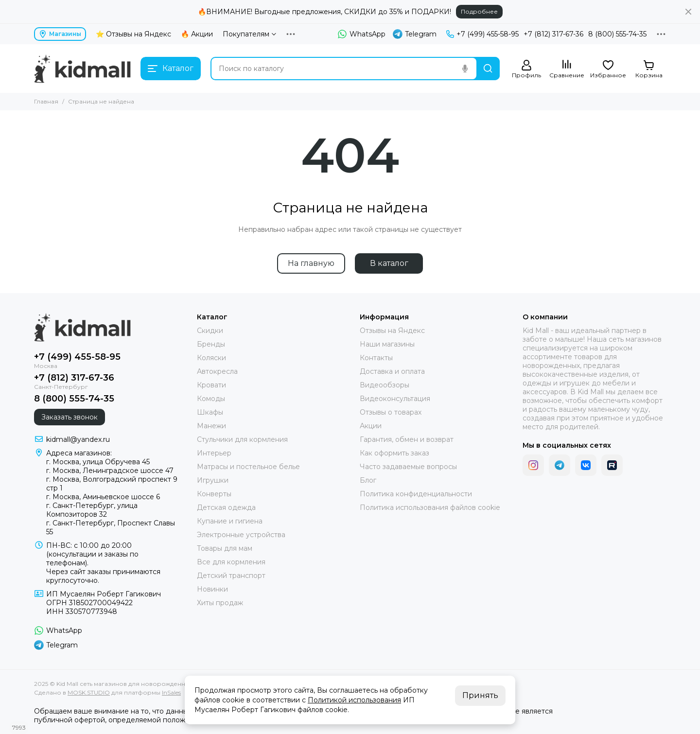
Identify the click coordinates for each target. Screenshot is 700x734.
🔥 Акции (197, 34)
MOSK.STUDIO (89, 692)
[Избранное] (608, 69)
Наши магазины (387, 344)
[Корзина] (649, 69)
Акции (371, 426)
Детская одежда (226, 507)
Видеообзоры (385, 385)
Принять (480, 695)
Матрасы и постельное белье (248, 467)
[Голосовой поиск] (465, 69)
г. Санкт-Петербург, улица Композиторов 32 (92, 510)
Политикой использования (354, 700)
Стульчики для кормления (242, 439)
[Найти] (488, 69)
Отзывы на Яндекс (392, 331)
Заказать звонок (70, 417)
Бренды (211, 344)
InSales (171, 692)
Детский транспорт (231, 576)
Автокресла (217, 371)
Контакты (376, 358)
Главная (46, 101)
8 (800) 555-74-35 (617, 34)
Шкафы (210, 412)
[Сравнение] (567, 69)
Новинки (212, 589)
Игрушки (213, 480)
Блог (368, 480)
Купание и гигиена (230, 521)
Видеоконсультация (395, 399)
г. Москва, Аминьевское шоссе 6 (103, 497)
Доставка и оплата (392, 371)
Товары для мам (225, 548)
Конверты (214, 494)
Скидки (210, 331)
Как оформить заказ (394, 453)
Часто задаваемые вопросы (408, 467)
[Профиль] (526, 69)
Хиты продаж (220, 603)
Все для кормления (231, 562)
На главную (311, 263)
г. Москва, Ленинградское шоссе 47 (110, 471)
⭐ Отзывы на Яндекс (133, 34)
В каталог (389, 263)
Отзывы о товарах (391, 412)
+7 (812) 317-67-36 (553, 34)
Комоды (211, 399)
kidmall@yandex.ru (78, 439)
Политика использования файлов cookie (430, 507)
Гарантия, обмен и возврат (407, 439)
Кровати (211, 385)
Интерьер (214, 453)
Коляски (211, 358)
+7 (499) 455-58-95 (482, 34)
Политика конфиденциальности (416, 494)
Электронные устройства (241, 535)
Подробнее (479, 11)
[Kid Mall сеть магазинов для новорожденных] (82, 69)
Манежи (211, 426)
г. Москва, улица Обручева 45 (98, 462)
